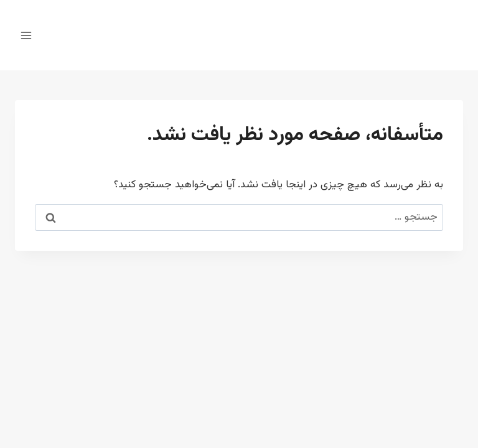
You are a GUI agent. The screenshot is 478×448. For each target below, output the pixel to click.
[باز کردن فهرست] (26, 35)
